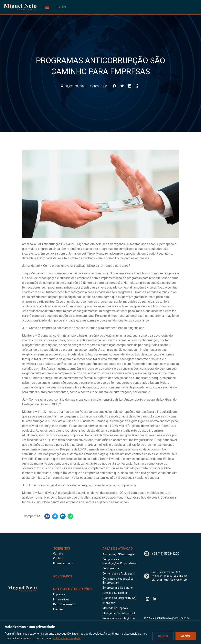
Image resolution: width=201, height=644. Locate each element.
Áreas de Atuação (118, 549)
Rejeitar (163, 636)
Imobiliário (109, 603)
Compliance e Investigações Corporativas (119, 561)
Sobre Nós (62, 549)
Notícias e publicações (72, 589)
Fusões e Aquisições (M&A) (119, 598)
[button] (47, 7)
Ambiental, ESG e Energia (118, 554)
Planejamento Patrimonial (119, 613)
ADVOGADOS (63, 576)
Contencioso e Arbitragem (119, 574)
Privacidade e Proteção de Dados (119, 620)
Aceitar (186, 636)
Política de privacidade (67, 638)
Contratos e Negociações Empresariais (118, 581)
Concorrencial (111, 568)
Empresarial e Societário (118, 588)
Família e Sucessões (115, 593)
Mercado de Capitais (115, 608)
